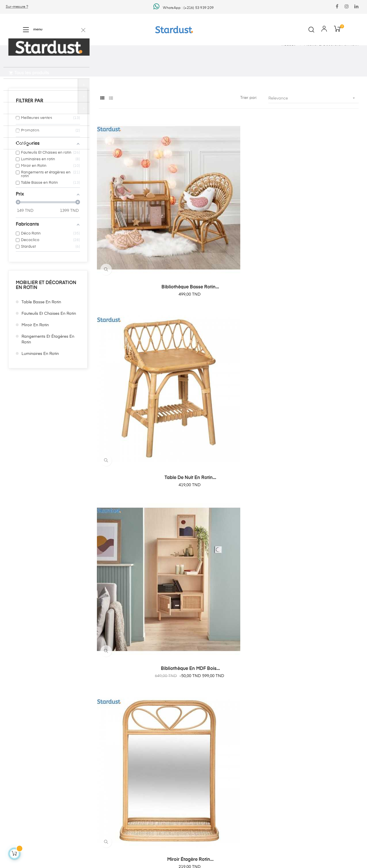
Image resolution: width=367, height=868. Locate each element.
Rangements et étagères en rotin (48, 371)
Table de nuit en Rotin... (229, 247)
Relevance (314, 130)
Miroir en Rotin (35, 357)
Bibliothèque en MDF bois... (319, 247)
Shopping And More (25, 710)
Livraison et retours (85, 737)
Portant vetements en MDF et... (229, 365)
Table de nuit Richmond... (138, 602)
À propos (76, 768)
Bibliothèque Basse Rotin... (138, 247)
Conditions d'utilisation (88, 758)
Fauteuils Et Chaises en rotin (49, 345)
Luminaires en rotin (40, 386)
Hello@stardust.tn (206, 710)
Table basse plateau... (319, 483)
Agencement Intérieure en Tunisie (98, 727)
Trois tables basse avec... (138, 483)
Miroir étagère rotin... (138, 365)
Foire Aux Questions (86, 779)
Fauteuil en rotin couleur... (319, 365)
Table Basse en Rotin (41, 334)
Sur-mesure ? (17, 7)
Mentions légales (83, 748)
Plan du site (78, 789)
